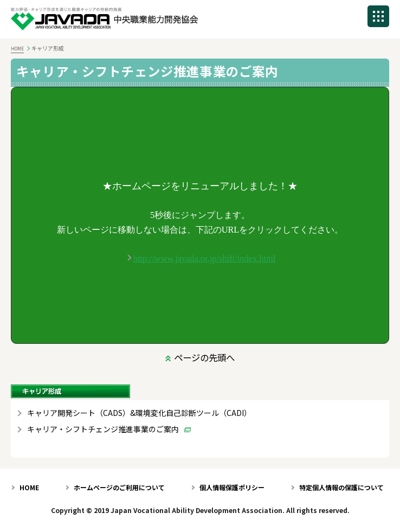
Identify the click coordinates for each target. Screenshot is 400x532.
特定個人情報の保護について (341, 487)
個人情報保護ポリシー (232, 487)
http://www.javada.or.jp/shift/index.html (204, 258)
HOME (17, 48)
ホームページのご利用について (119, 487)
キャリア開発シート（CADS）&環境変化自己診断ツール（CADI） (139, 413)
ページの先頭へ (204, 357)
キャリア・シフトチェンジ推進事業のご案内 (103, 429)
